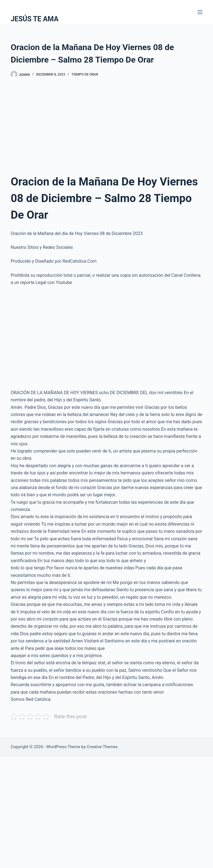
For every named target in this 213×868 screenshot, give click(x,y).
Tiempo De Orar (85, 74)
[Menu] (200, 12)
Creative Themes (102, 747)
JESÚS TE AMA (34, 19)
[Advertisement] (107, 128)
